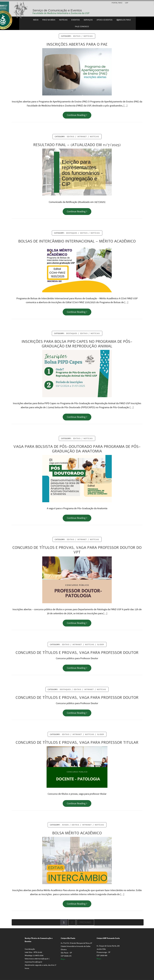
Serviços (88, 20)
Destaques (72, 233)
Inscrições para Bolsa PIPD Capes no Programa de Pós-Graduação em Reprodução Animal (77, 344)
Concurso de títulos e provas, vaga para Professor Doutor (77, 653)
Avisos (65, 825)
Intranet (82, 136)
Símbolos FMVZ (124, 20)
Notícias (63, 20)
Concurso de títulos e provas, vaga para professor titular (77, 743)
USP (127, 3)
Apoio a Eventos (105, 20)
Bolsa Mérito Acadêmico (77, 833)
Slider (100, 644)
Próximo (85, 922)
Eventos (75, 20)
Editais (77, 36)
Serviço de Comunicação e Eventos (57, 10)
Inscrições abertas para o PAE (77, 44)
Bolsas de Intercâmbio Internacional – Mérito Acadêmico (77, 241)
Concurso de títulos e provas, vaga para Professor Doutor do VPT (77, 550)
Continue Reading (77, 115)
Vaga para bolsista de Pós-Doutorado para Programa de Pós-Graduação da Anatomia (77, 449)
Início (36, 20)
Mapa (63, 959)
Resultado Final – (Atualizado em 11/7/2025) (77, 145)
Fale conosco (82, 27)
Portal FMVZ (117, 3)
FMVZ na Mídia (49, 20)
